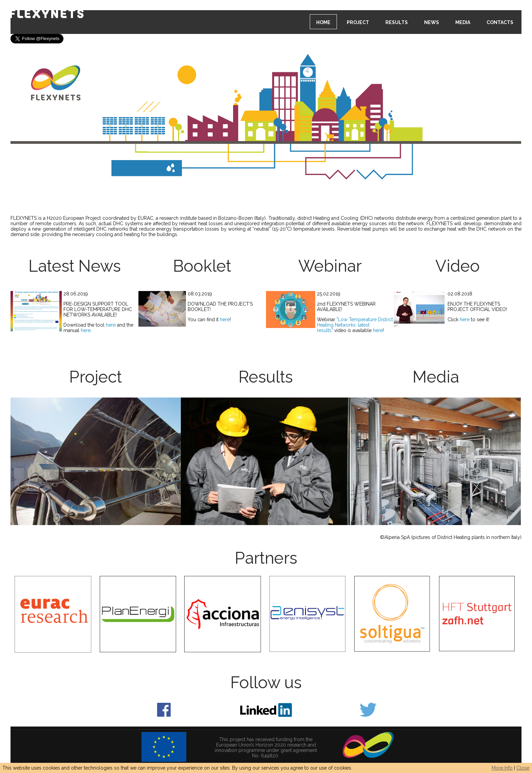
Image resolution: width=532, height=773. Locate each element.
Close (523, 768)
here (111, 325)
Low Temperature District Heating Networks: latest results (355, 325)
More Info (502, 768)
